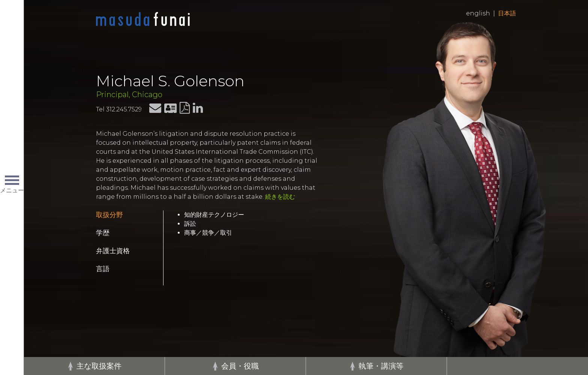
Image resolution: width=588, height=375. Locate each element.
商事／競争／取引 (208, 233)
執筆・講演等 (381, 366)
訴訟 (190, 224)
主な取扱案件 (99, 366)
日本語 (507, 13)
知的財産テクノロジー (214, 215)
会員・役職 (240, 366)
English (478, 13)
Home (143, 19)
